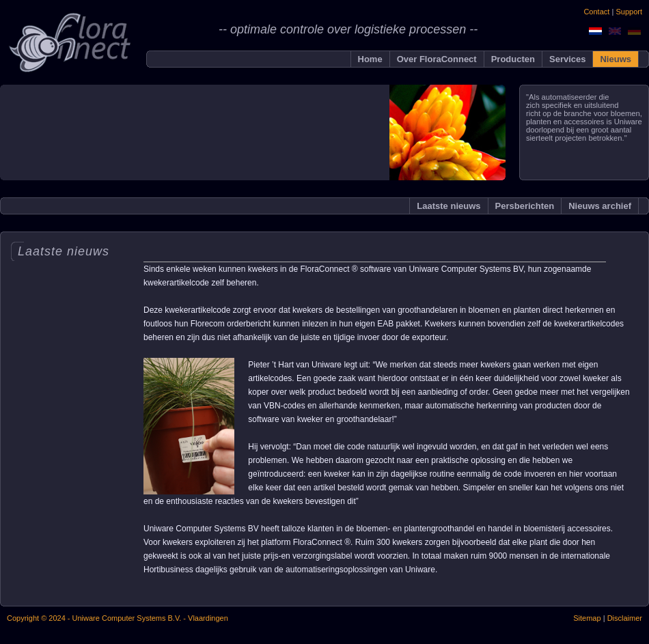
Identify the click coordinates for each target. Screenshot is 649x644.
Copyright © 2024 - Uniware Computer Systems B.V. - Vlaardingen (118, 618)
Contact (596, 12)
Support (629, 12)
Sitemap (587, 618)
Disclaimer (624, 618)
